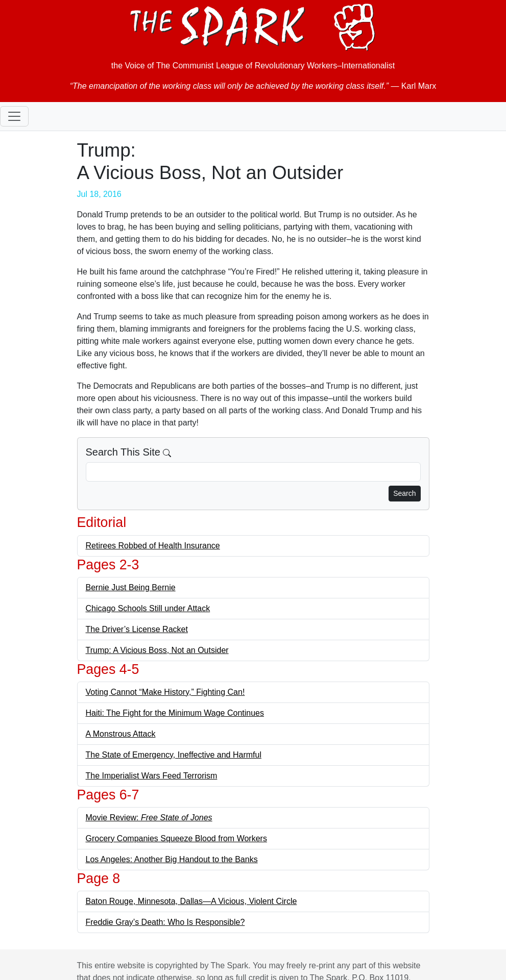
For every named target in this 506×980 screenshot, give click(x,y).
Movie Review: (149, 818)
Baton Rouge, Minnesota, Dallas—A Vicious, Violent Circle (191, 901)
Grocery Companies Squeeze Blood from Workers (176, 838)
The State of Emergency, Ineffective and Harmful (174, 755)
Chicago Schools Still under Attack (148, 608)
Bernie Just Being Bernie (131, 587)
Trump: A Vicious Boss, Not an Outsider (157, 650)
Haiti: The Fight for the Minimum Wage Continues (175, 713)
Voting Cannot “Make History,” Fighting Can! (165, 692)
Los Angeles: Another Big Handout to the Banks (172, 859)
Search (404, 493)
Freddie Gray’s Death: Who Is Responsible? (165, 922)
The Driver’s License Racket (137, 629)
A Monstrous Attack (121, 734)
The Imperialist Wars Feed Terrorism (152, 776)
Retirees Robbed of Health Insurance (153, 546)
